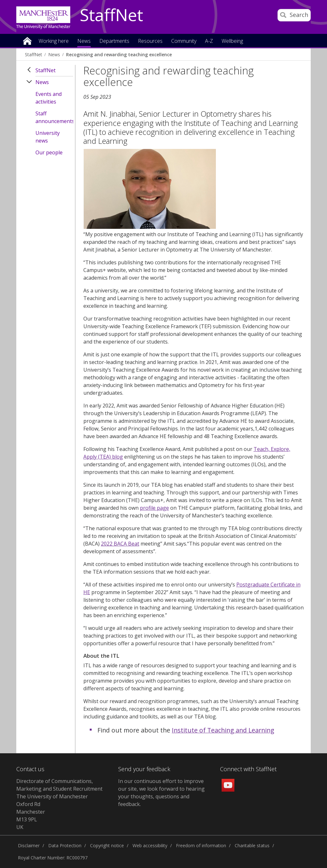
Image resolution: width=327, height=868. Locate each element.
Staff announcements (54, 117)
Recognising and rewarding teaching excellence (119, 54)
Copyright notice (107, 845)
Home (27, 40)
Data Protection (65, 845)
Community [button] (184, 41)
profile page (154, 508)
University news (48, 137)
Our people (49, 152)
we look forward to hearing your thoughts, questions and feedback (161, 796)
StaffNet (111, 15)
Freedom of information (201, 845)
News (54, 54)
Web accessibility (150, 845)
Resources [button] (150, 41)
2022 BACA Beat (120, 544)
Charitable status (252, 845)
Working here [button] (54, 41)
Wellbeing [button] (232, 41)
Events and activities (49, 98)
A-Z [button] (209, 41)
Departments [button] (114, 41)
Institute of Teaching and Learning (223, 730)
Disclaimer (29, 845)
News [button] (84, 41)
